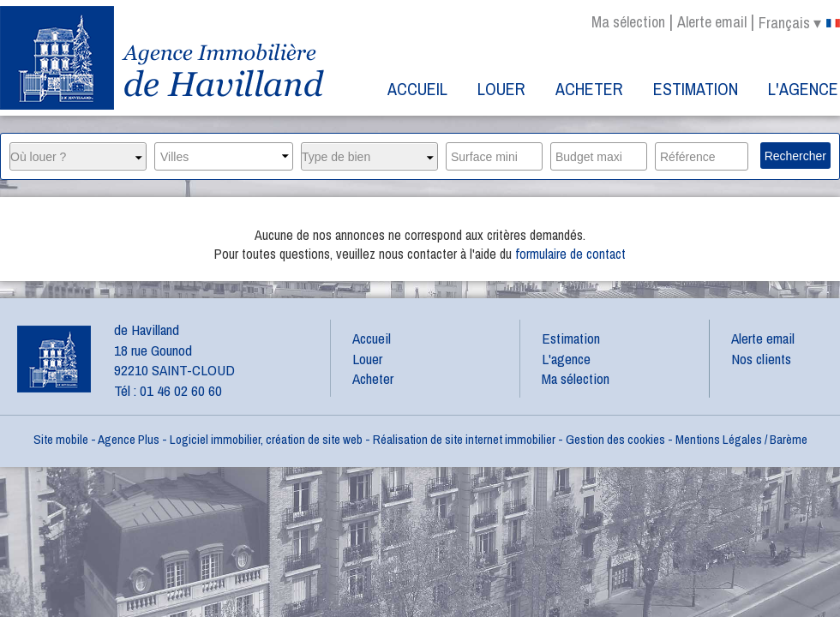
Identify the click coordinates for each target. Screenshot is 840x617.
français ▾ (799, 23)
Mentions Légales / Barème (741, 439)
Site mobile (61, 439)
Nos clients (761, 359)
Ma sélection (628, 22)
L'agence (803, 89)
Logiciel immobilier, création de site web (266, 439)
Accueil (417, 89)
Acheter (589, 89)
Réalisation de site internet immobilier (464, 439)
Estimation (696, 89)
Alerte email (712, 22)
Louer (501, 89)
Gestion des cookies (615, 439)
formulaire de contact (570, 254)
